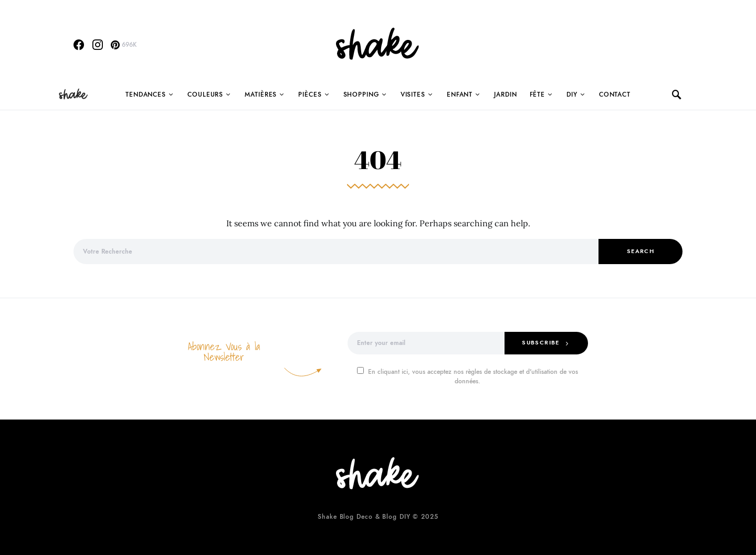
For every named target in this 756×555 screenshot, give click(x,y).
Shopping (361, 95)
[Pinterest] (124, 45)
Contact (615, 95)
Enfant (460, 95)
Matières (261, 95)
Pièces (310, 95)
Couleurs (205, 95)
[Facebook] (79, 45)
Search (640, 251)
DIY (572, 95)
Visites (413, 95)
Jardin (505, 95)
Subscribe (540, 343)
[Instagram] (98, 45)
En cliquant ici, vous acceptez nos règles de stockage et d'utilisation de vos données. (468, 376)
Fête (538, 95)
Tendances (146, 95)
